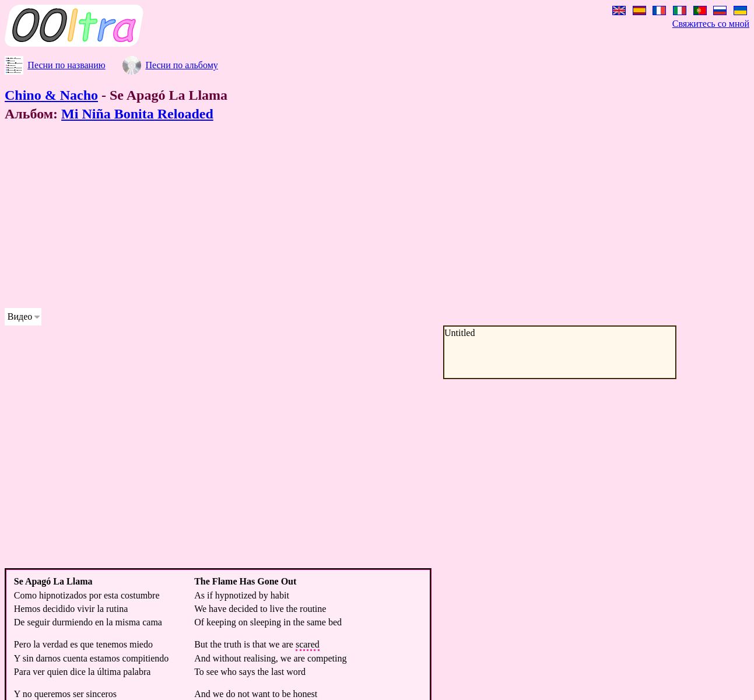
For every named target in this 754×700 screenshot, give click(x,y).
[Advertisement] (355, 217)
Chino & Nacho (51, 95)
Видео (20, 316)
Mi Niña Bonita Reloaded (137, 114)
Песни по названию (66, 65)
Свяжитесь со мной (711, 24)
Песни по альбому (181, 65)
